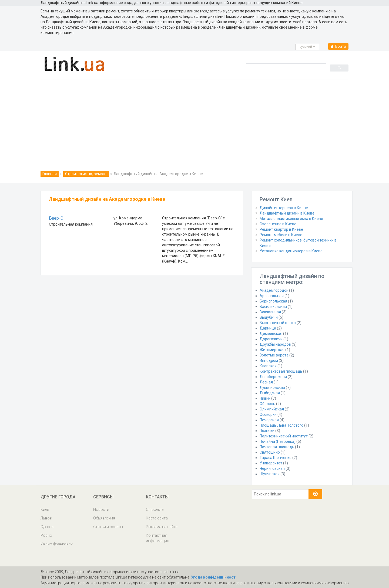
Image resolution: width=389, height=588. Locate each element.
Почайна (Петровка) (278, 441)
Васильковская (273, 307)
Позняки (267, 431)
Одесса (47, 527)
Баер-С (56, 218)
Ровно (46, 535)
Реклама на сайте (162, 527)
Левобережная (273, 377)
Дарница (268, 328)
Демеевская (271, 334)
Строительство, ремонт (86, 174)
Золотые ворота (274, 355)
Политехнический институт (284, 436)
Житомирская (272, 350)
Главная (50, 174)
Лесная (266, 382)
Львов (46, 518)
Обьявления (104, 518)
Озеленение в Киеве (278, 224)
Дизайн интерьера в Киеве (284, 208)
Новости (101, 509)
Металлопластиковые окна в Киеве (291, 219)
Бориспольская (273, 301)
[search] (286, 68)
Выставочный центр (278, 323)
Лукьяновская (272, 388)
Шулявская (270, 474)
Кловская (268, 366)
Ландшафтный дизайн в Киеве (287, 213)
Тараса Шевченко (276, 458)
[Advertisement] (194, 120)
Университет (271, 463)
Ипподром (269, 361)
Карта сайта (157, 518)
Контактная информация (157, 538)
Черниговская (272, 468)
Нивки (265, 398)
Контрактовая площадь (281, 371)
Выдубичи (269, 317)
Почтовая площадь (277, 447)
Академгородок (274, 290)
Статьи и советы (108, 527)
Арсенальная (272, 296)
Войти (338, 46)
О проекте (155, 509)
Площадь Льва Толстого (281, 425)
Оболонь (267, 404)
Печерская (269, 420)
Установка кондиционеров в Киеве (291, 251)
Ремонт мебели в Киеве (281, 235)
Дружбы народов (275, 344)
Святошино (270, 452)
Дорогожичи (271, 339)
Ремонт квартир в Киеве (281, 229)
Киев (45, 509)
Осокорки (268, 414)
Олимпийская (272, 409)
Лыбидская (270, 393)
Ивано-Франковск (57, 544)
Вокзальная (270, 312)
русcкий (307, 47)
